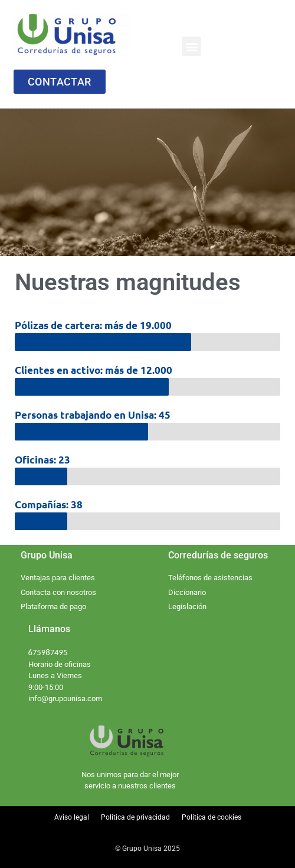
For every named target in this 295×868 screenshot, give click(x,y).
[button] (191, 46)
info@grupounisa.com (65, 698)
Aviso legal (72, 817)
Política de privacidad (135, 817)
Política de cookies (212, 817)
